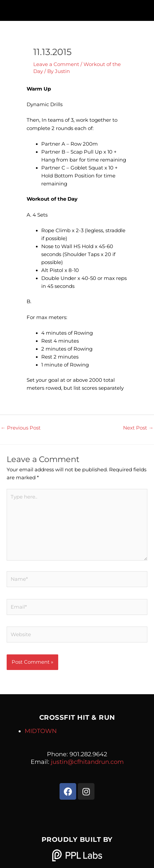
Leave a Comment (56, 64)
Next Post (138, 428)
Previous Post (21, 428)
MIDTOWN (41, 731)
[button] (77, 9)
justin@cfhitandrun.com (87, 762)
